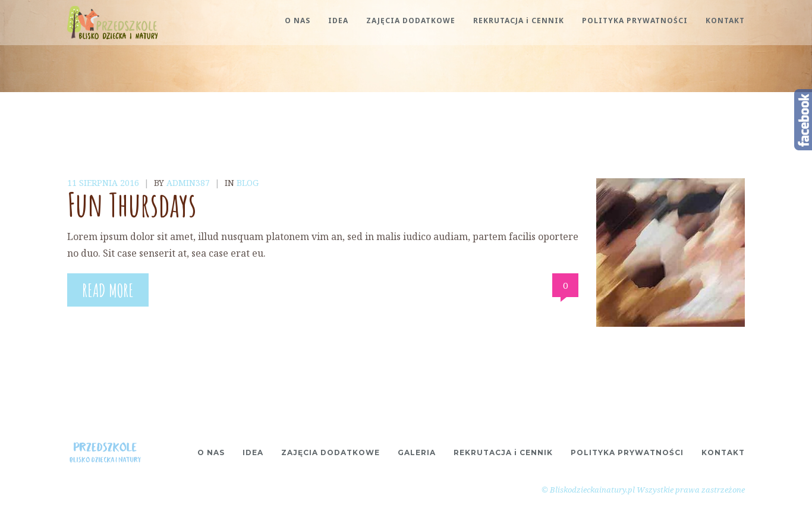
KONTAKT (725, 20)
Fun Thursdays (132, 204)
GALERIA (417, 452)
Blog (248, 183)
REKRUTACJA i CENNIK (519, 20)
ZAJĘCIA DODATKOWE (411, 20)
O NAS (298, 20)
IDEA (338, 20)
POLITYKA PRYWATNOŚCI (635, 20)
